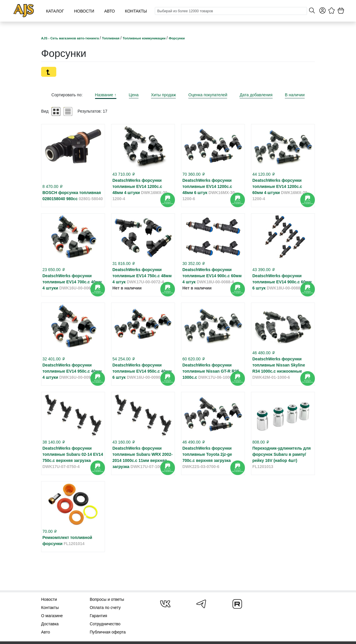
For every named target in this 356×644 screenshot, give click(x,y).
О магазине (52, 616)
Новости (84, 11)
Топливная (111, 38)
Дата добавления (256, 95)
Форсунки (177, 38)
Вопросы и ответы (107, 599)
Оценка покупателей (208, 95)
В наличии (295, 95)
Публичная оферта (108, 632)
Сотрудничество (105, 624)
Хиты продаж (164, 95)
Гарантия (99, 616)
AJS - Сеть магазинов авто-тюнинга (70, 38)
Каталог (55, 11)
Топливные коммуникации (145, 38)
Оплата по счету (105, 608)
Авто (109, 11)
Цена (134, 95)
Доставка (50, 624)
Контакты (136, 11)
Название (106, 95)
